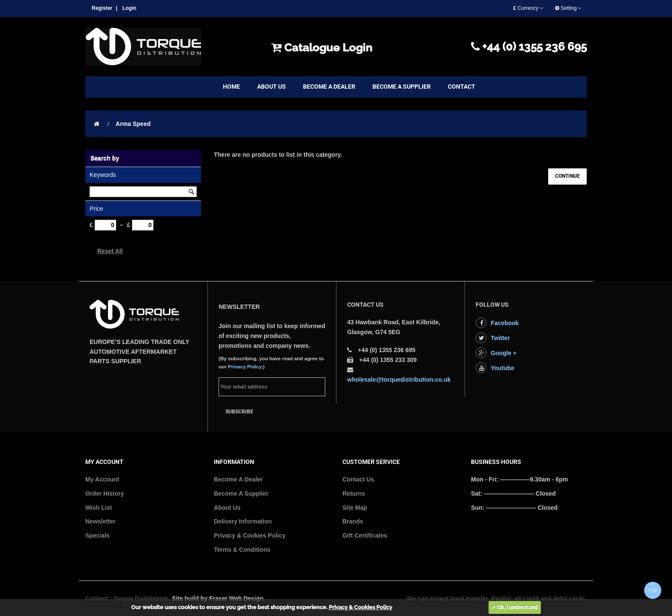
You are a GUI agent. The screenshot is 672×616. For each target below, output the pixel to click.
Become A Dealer (238, 479)
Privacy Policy (245, 366)
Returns (354, 493)
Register (102, 8)
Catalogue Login (322, 48)
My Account (102, 479)
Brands (353, 521)
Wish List (99, 508)
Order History (105, 493)
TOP (653, 588)
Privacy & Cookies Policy (250, 535)
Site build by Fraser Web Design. (219, 598)
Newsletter (100, 521)
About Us (227, 508)
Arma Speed (133, 124)
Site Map (355, 508)
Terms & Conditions (242, 550)
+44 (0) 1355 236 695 (529, 47)
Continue (567, 176)
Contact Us (358, 479)
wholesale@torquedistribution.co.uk (399, 380)
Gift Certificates (365, 535)
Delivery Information (243, 521)
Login (129, 8)
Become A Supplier (241, 493)
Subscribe (239, 412)
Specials (97, 535)
